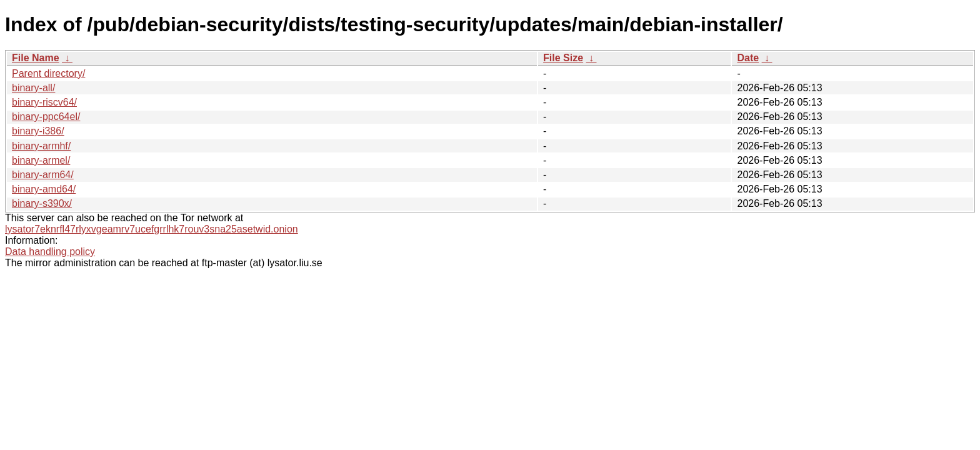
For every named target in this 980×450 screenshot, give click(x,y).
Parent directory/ (48, 73)
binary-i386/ (38, 131)
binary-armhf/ (41, 146)
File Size (563, 58)
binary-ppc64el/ (46, 117)
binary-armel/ (41, 160)
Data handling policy (50, 252)
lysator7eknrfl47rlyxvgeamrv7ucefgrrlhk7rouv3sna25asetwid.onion (152, 229)
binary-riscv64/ (44, 102)
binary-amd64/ (44, 189)
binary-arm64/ (43, 175)
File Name (36, 58)
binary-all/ (33, 88)
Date (748, 58)
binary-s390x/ (42, 203)
